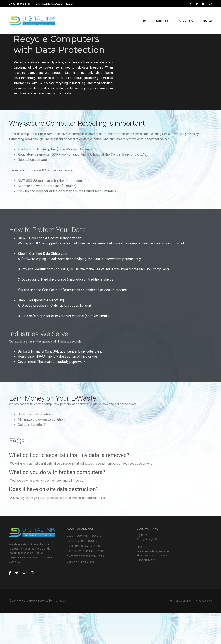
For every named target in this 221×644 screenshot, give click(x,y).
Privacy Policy (204, 631)
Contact (201, 15)
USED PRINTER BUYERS (82, 591)
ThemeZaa (59, 631)
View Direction (148, 590)
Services (179, 15)
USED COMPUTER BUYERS (84, 571)
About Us (157, 15)
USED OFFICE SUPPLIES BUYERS (87, 581)
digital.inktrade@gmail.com (55, 4)
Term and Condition (181, 631)
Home (137, 15)
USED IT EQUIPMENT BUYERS (85, 566)
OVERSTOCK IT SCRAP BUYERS (87, 586)
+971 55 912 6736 (20, 4)
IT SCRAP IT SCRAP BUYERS (84, 576)
